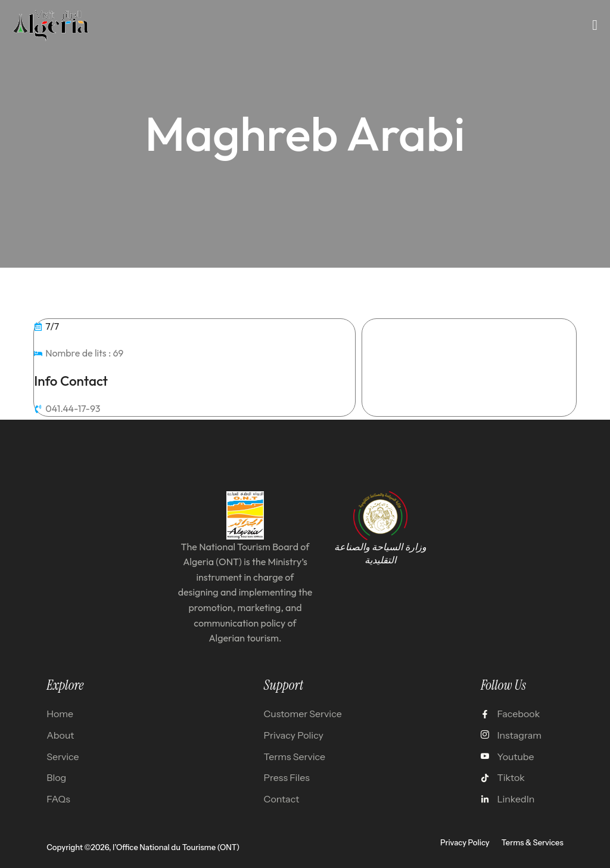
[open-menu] (595, 25)
